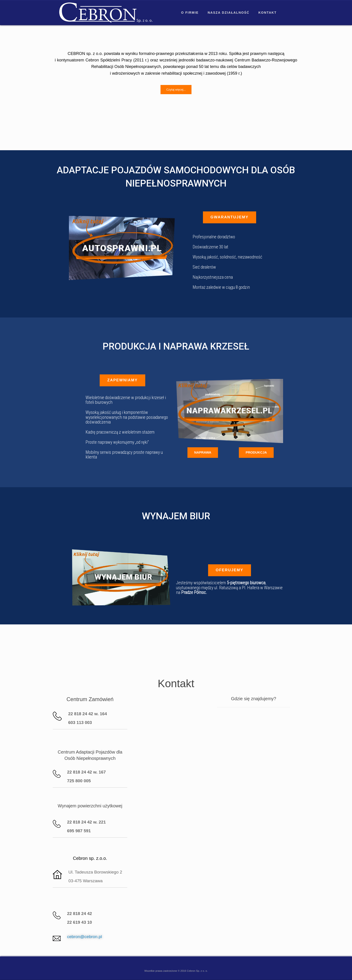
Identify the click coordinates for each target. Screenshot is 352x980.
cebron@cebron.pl (85, 937)
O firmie (190, 13)
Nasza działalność (229, 13)
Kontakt (267, 13)
